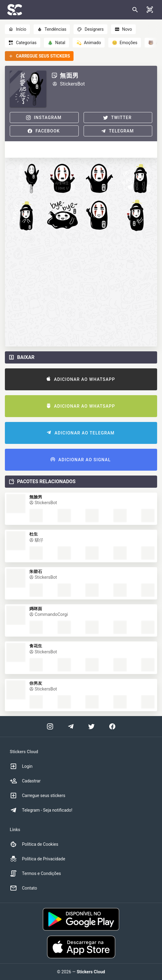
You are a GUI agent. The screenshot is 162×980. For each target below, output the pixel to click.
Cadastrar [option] (25, 781)
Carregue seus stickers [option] (38, 796)
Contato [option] (23, 888)
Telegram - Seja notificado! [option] (41, 810)
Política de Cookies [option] (34, 844)
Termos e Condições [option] (35, 873)
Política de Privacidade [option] (38, 859)
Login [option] (21, 766)
